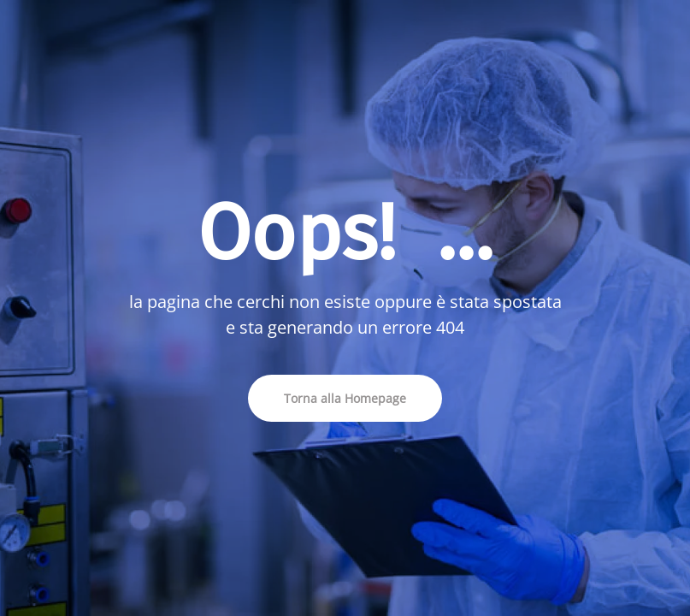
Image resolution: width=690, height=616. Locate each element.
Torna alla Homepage (345, 398)
